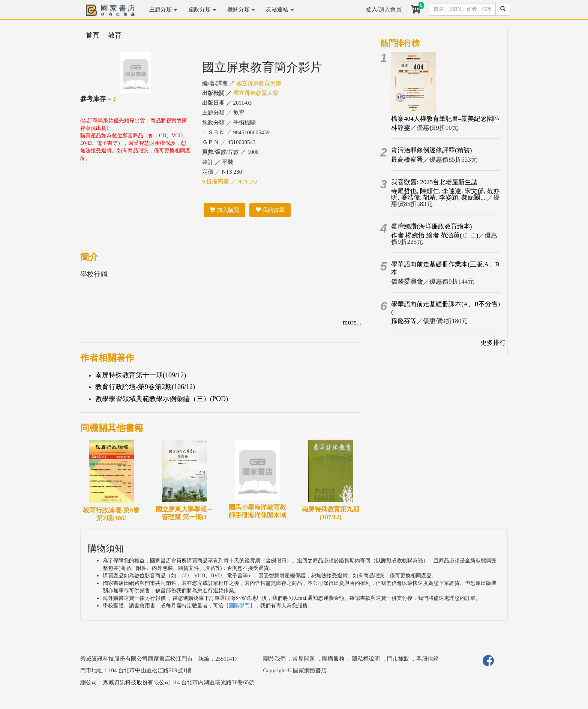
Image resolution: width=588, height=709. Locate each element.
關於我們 (274, 659)
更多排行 (493, 343)
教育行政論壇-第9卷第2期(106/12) (145, 387)
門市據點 (398, 659)
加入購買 (224, 210)
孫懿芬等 (404, 321)
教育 (115, 35)
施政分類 (202, 9)
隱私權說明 (366, 659)
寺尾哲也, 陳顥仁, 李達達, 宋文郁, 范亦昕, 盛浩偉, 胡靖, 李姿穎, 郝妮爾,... (445, 194)
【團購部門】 (239, 606)
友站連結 (280, 9)
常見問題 (304, 659)
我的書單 (270, 210)
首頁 (93, 35)
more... (352, 322)
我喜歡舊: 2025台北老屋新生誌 (434, 182)
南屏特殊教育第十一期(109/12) (141, 375)
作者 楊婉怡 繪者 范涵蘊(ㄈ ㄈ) (435, 235)
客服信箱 (427, 659)
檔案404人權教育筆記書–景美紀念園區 (445, 119)
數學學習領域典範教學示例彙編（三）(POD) (162, 399)
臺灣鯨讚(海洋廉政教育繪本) (431, 226)
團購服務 (333, 659)
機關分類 (241, 9)
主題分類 (163, 9)
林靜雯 (401, 128)
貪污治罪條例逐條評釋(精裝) (431, 150)
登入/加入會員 (384, 9)
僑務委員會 (407, 282)
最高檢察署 (407, 160)
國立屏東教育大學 (259, 83)
